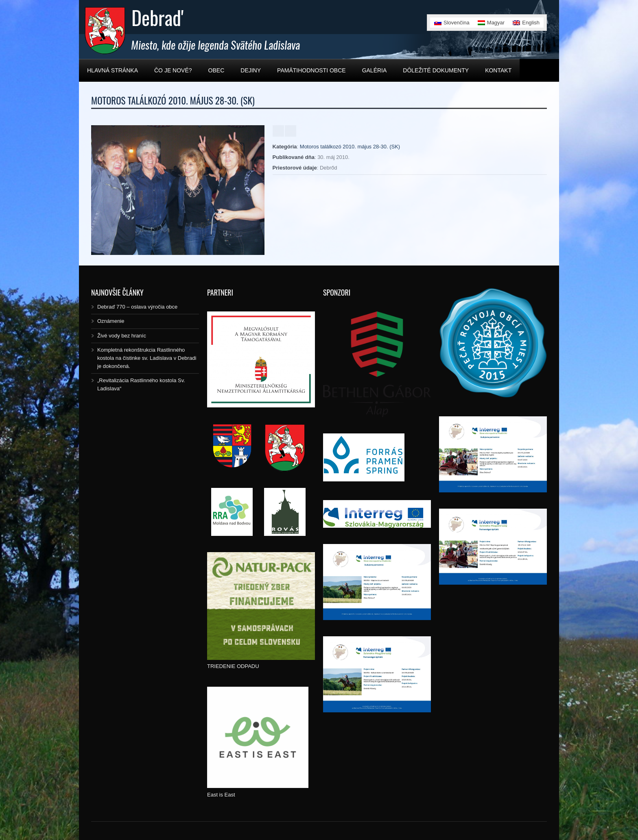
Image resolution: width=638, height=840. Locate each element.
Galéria (375, 70)
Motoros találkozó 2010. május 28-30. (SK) (350, 147)
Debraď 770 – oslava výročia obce (137, 307)
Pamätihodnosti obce (311, 70)
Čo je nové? (173, 70)
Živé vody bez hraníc (122, 336)
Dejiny (251, 70)
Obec (216, 70)
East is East (221, 795)
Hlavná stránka (113, 70)
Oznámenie (111, 321)
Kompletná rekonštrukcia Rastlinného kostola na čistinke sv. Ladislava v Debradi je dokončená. (147, 358)
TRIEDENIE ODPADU (233, 666)
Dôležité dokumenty (436, 70)
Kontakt (498, 70)
